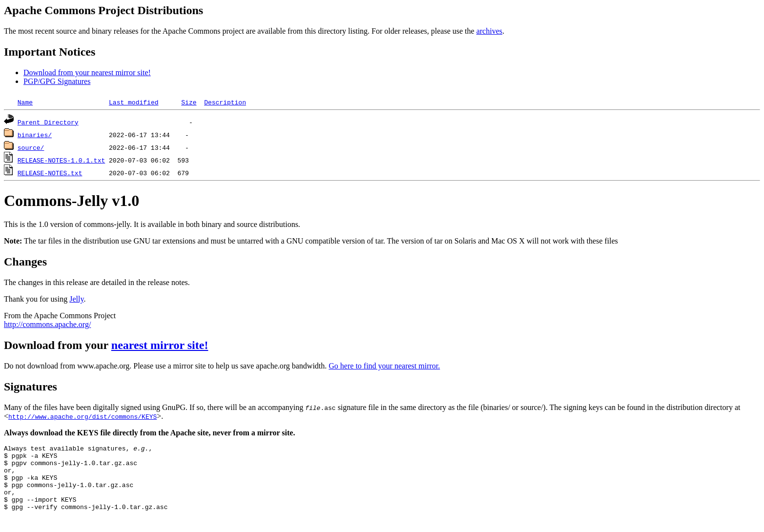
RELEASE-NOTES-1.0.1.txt (61, 160)
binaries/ (35, 135)
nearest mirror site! (160, 345)
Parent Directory (48, 122)
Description (225, 102)
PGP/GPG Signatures (57, 81)
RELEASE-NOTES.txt (50, 173)
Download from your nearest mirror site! (87, 72)
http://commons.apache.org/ (47, 324)
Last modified (134, 102)
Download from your (58, 345)
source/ (31, 147)
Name (25, 102)
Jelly (76, 299)
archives (489, 31)
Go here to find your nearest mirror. (384, 366)
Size (189, 102)
